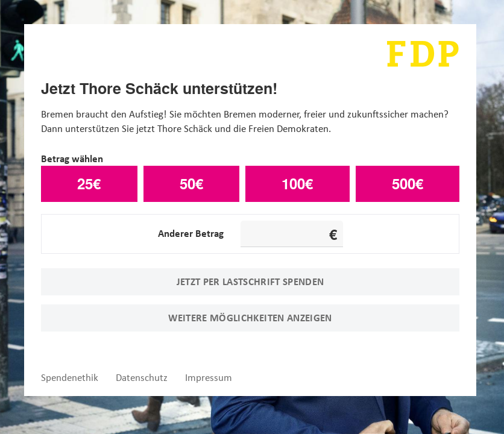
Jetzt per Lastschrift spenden (250, 281)
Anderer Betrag (191, 233)
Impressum (209, 378)
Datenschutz (142, 378)
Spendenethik (70, 378)
